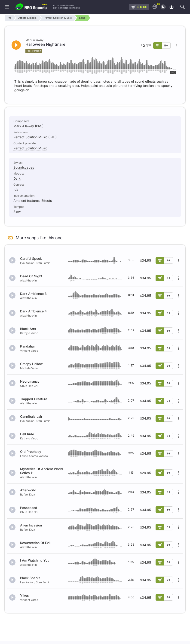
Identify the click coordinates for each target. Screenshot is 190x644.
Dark (17, 178)
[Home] (9, 18)
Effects (47, 201)
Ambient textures (26, 201)
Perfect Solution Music (30, 148)
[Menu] (7, 7)
